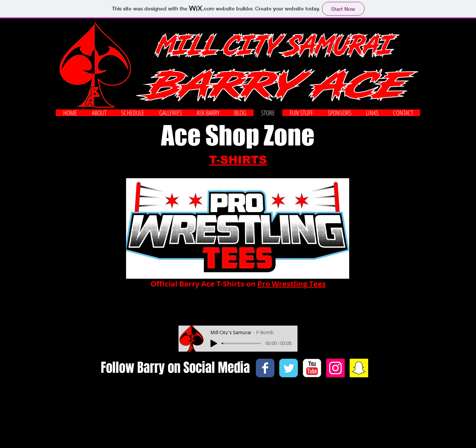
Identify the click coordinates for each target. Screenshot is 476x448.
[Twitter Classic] (289, 368)
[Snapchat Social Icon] (359, 368)
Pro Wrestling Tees (292, 284)
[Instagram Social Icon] (335, 368)
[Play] (214, 343)
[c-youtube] (312, 368)
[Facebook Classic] (265, 368)
